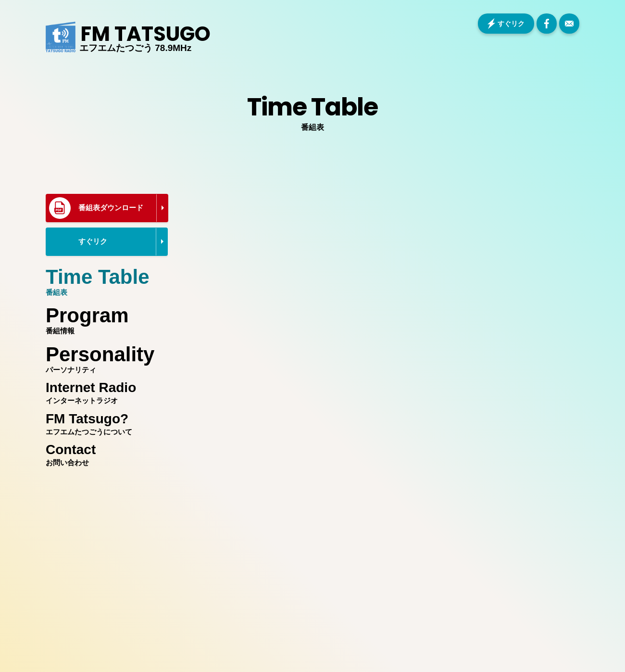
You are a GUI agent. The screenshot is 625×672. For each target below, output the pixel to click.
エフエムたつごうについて (104, 422)
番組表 (104, 279)
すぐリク (511, 24)
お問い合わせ (104, 453)
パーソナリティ (104, 356)
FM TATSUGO (145, 34)
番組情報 (104, 317)
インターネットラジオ (104, 391)
